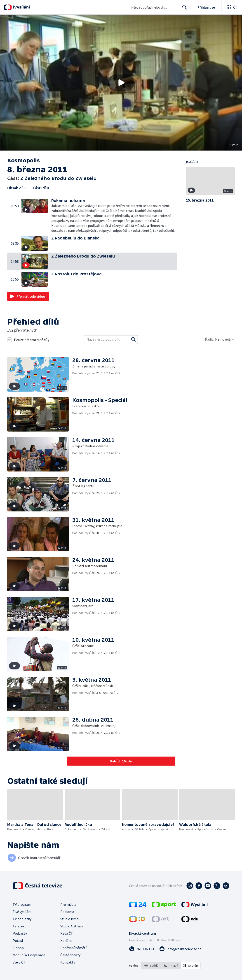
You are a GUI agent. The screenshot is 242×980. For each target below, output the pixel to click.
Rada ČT (67, 933)
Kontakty (68, 962)
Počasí (18, 941)
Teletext (19, 926)
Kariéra (66, 941)
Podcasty (20, 933)
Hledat (183, 9)
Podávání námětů (74, 948)
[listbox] (171, 966)
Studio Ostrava (72, 926)
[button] (121, 83)
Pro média (68, 904)
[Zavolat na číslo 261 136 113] (141, 949)
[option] (151, 966)
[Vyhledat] (134, 339)
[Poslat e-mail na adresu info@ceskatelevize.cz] (180, 949)
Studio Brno (69, 919)
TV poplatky (22, 919)
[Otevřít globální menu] (232, 7)
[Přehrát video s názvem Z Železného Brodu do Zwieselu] (121, 83)
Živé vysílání (22, 912)
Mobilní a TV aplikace (29, 955)
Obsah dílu (16, 188)
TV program (22, 904)
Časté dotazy (70, 955)
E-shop (18, 948)
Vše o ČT (19, 962)
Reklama (67, 912)
